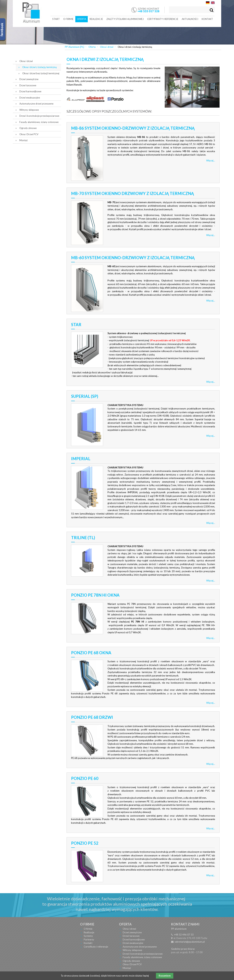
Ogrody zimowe (131, 961)
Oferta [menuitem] (82, 19)
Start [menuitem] (56, 19)
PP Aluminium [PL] (74, 47)
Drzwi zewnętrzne (132, 932)
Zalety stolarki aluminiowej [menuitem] (125, 19)
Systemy (88, 936)
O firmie (88, 929)
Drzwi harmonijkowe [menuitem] (30, 91)
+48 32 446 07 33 (184, 935)
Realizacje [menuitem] (96, 19)
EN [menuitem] (213, 3)
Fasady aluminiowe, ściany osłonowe (142, 957)
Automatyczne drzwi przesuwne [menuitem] (36, 104)
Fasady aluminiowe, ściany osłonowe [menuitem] (39, 122)
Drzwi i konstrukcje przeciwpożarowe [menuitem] (39, 116)
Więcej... (211, 161)
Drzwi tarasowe (131, 936)
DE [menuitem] (208, 3)
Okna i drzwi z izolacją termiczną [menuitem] (39, 67)
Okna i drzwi (107, 47)
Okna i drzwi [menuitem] (26, 61)
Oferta (92, 47)
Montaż (127, 968)
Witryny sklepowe (132, 950)
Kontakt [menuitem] (207, 19)
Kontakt (88, 943)
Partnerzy (89, 940)
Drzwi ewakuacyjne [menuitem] (30, 98)
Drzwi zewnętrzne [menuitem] (29, 79)
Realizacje (89, 932)
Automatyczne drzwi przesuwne (140, 947)
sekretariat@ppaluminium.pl (190, 942)
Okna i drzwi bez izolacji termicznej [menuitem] (41, 73)
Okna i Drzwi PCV (132, 964)
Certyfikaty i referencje (96, 947)
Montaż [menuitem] (23, 140)
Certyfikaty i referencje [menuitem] (163, 19)
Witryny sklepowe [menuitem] (29, 110)
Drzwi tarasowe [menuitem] (28, 85)
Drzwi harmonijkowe (134, 940)
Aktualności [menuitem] (190, 19)
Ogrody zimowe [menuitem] (28, 128)
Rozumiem (165, 976)
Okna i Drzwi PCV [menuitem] (29, 134)
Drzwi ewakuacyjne (133, 943)
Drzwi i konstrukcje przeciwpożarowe (143, 954)
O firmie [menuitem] (68, 19)
